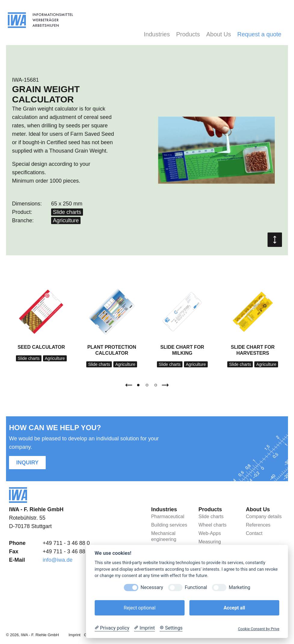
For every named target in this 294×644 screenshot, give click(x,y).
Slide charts (67, 212)
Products (188, 34)
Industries (157, 34)
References (258, 525)
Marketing (239, 587)
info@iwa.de (58, 560)
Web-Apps (210, 533)
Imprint (75, 635)
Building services (169, 525)
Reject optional (139, 608)
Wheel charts (212, 525)
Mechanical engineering (164, 536)
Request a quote (259, 34)
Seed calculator (41, 347)
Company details (264, 516)
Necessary (152, 587)
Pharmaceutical (168, 516)
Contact (254, 533)
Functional (196, 587)
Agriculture (66, 220)
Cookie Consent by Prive (259, 629)
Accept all (234, 608)
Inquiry (27, 463)
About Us (219, 34)
